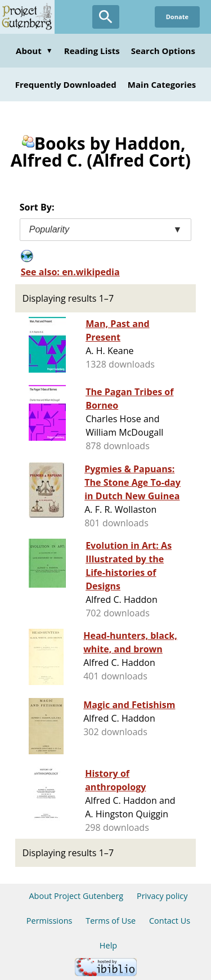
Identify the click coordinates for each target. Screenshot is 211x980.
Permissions (50, 921)
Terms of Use (111, 921)
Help (108, 945)
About (34, 51)
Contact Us (170, 921)
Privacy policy (162, 896)
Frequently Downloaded (66, 84)
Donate (177, 17)
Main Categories (162, 84)
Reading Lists (92, 51)
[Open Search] (106, 17)
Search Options (163, 51)
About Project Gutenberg (76, 896)
